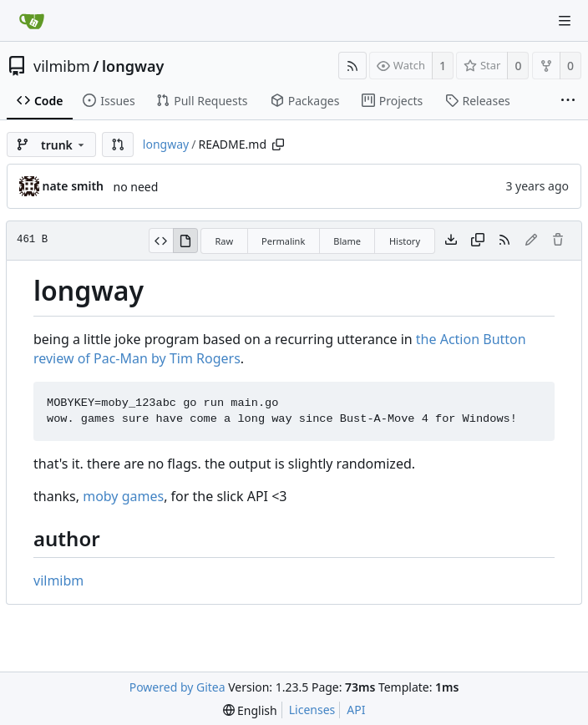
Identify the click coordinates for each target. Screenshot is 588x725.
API (356, 710)
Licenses (312, 710)
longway (133, 66)
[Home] (32, 21)
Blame (347, 241)
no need (136, 187)
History (405, 241)
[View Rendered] (185, 241)
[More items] (568, 101)
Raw (224, 241)
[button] (118, 144)
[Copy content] (478, 241)
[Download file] (451, 241)
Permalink (283, 241)
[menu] (250, 710)
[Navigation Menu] (565, 21)
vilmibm (62, 66)
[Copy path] (278, 144)
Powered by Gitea (177, 687)
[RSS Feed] (352, 66)
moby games (123, 496)
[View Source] (161, 241)
